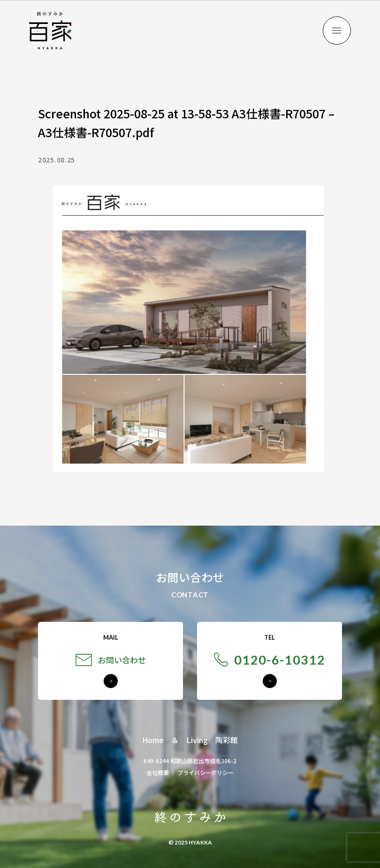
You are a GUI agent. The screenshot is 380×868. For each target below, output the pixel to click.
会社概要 (158, 772)
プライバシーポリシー (205, 772)
